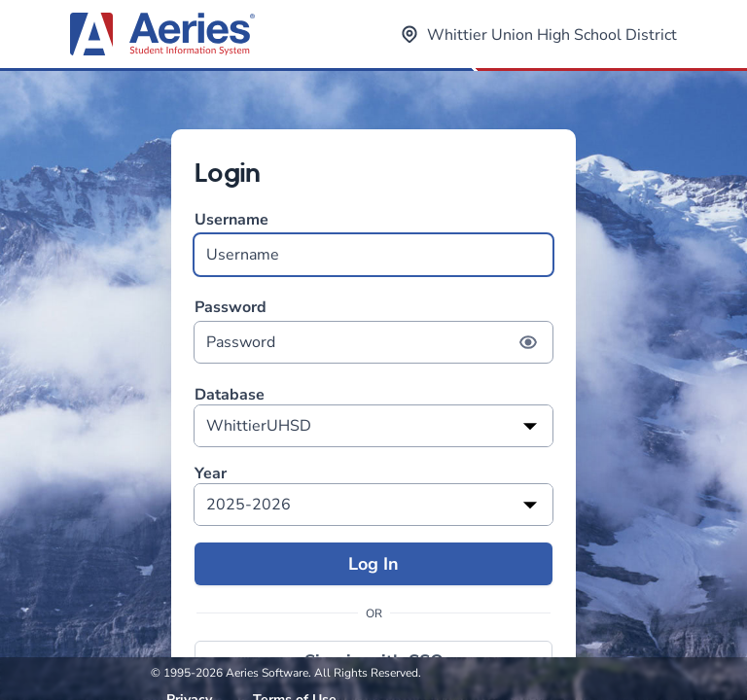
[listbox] (373, 426)
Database (230, 395)
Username (373, 243)
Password (373, 330)
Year (211, 474)
